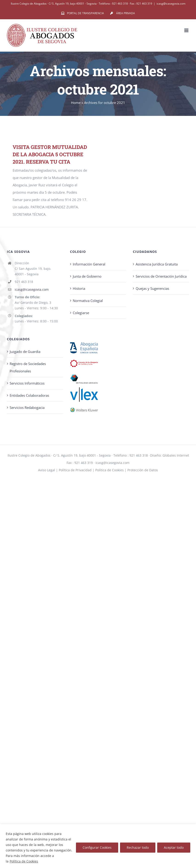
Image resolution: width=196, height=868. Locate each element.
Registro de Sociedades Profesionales (28, 367)
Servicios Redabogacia (27, 407)
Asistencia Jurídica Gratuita (157, 264)
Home (76, 103)
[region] (98, 846)
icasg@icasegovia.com (171, 4)
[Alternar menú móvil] (187, 30)
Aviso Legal (47, 470)
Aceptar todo (174, 847)
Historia (79, 288)
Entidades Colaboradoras (29, 395)
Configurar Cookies (97, 847)
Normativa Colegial (88, 301)
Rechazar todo (138, 847)
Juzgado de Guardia (25, 352)
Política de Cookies (24, 861)
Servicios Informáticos (27, 383)
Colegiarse (81, 313)
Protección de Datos (143, 470)
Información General (89, 264)
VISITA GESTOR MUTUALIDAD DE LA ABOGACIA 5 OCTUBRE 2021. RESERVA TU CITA (50, 154)
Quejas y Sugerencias (152, 288)
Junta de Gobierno (87, 276)
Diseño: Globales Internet (170, 455)
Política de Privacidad (75, 470)
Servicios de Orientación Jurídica (161, 276)
